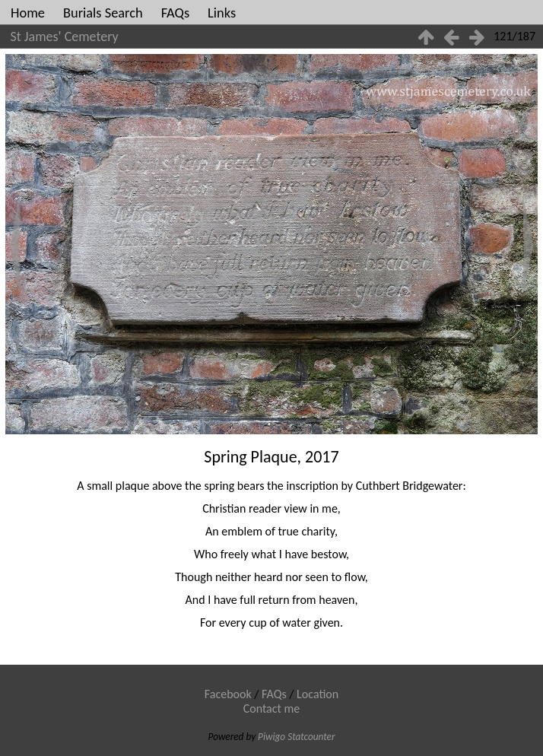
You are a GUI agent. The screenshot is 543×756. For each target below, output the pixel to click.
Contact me (272, 708)
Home (28, 13)
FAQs (175, 13)
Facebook (228, 694)
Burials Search (103, 13)
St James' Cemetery (65, 37)
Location (318, 694)
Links (222, 13)
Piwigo (271, 737)
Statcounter (311, 737)
